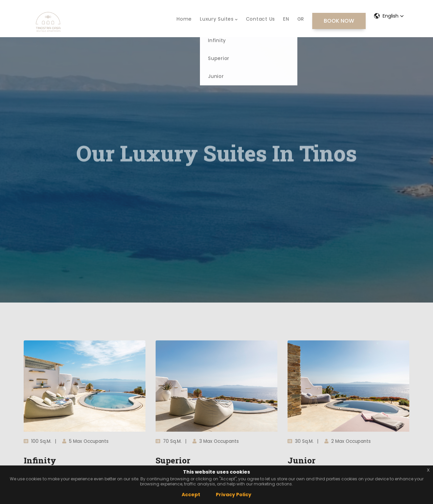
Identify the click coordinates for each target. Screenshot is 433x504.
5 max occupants (85, 441)
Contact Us (261, 19)
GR (301, 19)
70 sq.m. (169, 441)
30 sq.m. (301, 441)
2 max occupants (348, 441)
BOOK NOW (339, 21)
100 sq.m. (38, 441)
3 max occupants (216, 441)
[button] (389, 16)
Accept (191, 495)
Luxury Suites (219, 19)
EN (286, 19)
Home (184, 19)
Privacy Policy (234, 495)
